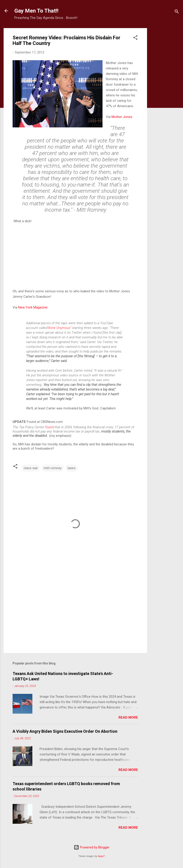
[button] (135, 38)
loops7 (101, 856)
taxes (71, 468)
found (50, 427)
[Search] (177, 12)
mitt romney (53, 468)
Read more (128, 717)
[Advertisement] (165, 95)
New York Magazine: (33, 307)
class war (31, 468)
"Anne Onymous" (59, 328)
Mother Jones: (122, 117)
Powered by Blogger (92, 847)
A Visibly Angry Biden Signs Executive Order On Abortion (65, 731)
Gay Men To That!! (36, 11)
